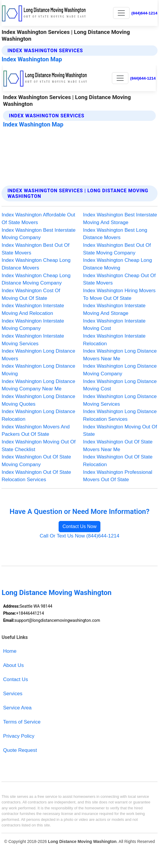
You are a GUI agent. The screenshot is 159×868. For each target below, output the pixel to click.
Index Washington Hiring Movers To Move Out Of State (119, 294)
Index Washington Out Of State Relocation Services (36, 476)
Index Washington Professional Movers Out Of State (118, 476)
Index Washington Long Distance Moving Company (120, 370)
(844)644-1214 (144, 13)
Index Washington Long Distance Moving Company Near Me (38, 385)
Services (13, 694)
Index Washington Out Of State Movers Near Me (118, 446)
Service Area (17, 708)
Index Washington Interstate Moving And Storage (114, 309)
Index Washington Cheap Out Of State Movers (119, 279)
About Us (13, 665)
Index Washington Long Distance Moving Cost (120, 385)
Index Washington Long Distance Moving (38, 370)
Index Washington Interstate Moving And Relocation (33, 309)
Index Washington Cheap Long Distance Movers (36, 264)
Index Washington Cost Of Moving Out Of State (31, 294)
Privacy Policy (19, 736)
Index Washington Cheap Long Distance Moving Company (36, 279)
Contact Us (15, 679)
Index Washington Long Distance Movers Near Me (120, 355)
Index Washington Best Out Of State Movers (35, 249)
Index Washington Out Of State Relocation (118, 461)
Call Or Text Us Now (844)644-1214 (79, 536)
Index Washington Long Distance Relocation (38, 415)
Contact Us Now (79, 526)
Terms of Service (22, 722)
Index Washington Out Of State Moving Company (36, 461)
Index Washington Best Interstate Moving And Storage (120, 219)
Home (10, 651)
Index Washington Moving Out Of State (120, 431)
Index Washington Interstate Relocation (114, 340)
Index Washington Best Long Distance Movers (115, 234)
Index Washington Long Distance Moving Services (120, 400)
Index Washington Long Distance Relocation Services (120, 415)
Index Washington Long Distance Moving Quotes (38, 400)
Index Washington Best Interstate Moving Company (38, 234)
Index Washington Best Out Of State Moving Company (117, 249)
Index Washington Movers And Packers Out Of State (35, 431)
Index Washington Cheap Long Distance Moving (117, 264)
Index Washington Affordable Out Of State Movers (38, 219)
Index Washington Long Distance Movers (38, 355)
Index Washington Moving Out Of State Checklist (38, 446)
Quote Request (20, 750)
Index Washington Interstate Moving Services (33, 340)
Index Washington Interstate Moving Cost (114, 325)
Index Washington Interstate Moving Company (33, 325)
